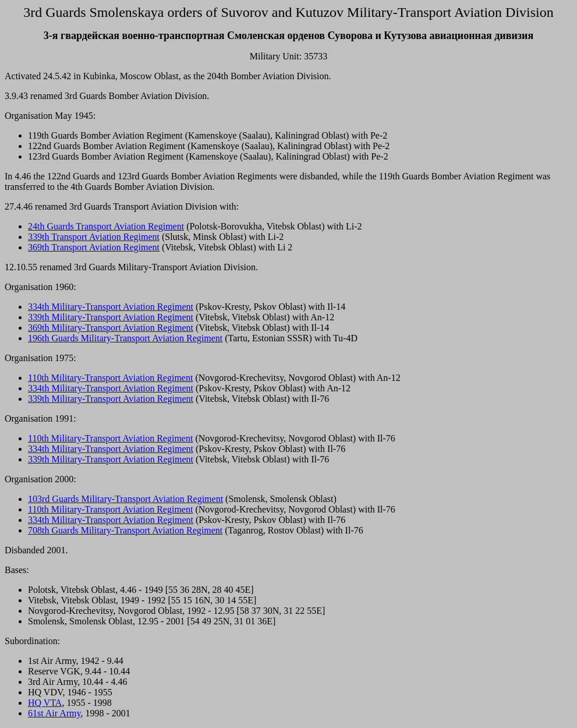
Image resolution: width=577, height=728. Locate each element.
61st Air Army (54, 713)
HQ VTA (45, 703)
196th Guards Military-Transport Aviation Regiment (125, 338)
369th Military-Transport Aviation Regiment (111, 328)
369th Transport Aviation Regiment (94, 247)
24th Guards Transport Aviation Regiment (106, 226)
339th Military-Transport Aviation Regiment (111, 317)
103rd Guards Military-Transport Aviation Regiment (125, 499)
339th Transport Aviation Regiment (94, 237)
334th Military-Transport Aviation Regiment (111, 307)
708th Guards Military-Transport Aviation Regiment (125, 530)
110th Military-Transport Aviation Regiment (110, 378)
